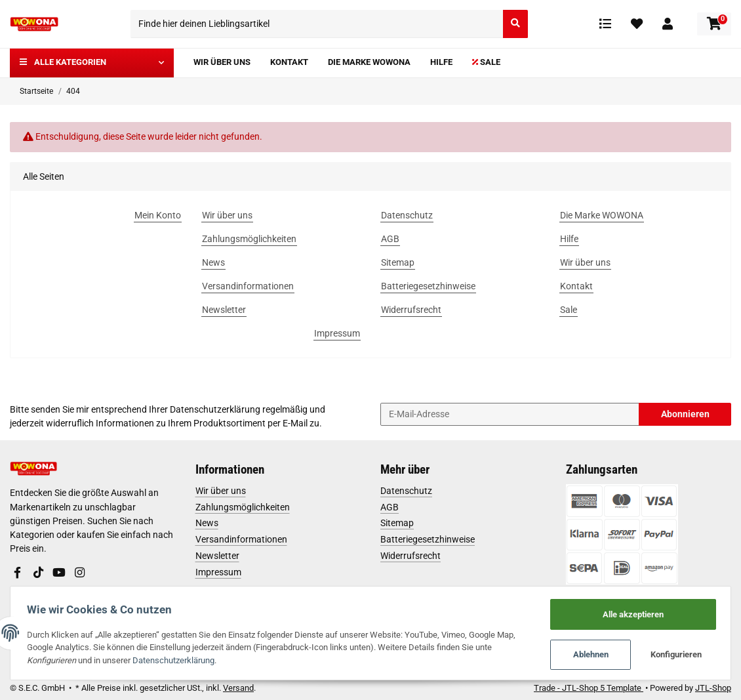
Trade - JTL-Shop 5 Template (589, 688)
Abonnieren (685, 414)
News (207, 523)
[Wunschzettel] (637, 24)
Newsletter (217, 556)
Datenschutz (406, 491)
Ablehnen (588, 654)
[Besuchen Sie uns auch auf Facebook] (18, 573)
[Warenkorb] (714, 24)
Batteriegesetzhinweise (428, 539)
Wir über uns (221, 491)
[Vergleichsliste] (605, 24)
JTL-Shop (713, 688)
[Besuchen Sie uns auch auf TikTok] (38, 573)
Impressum (218, 572)
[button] (668, 24)
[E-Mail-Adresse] (510, 414)
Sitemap (397, 523)
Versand (238, 688)
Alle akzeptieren (631, 613)
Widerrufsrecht (411, 556)
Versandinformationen (241, 539)
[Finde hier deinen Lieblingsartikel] (317, 24)
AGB (390, 507)
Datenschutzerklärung (215, 409)
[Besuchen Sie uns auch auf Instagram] (79, 573)
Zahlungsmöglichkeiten (243, 507)
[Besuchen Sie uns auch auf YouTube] (59, 573)
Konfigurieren (673, 654)
